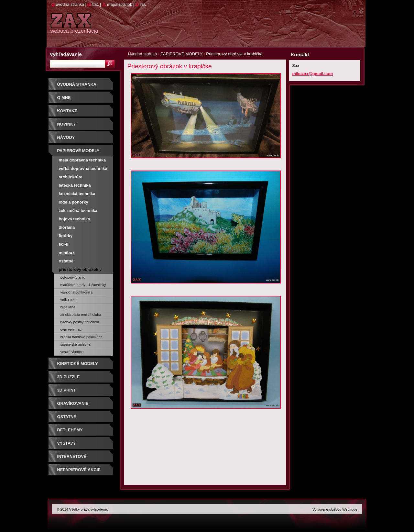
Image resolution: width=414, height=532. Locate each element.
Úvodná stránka (143, 54)
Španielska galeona (76, 344)
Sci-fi (64, 244)
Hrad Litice (68, 307)
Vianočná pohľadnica (77, 292)
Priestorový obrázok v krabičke (80, 270)
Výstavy (67, 443)
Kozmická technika (77, 194)
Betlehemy (70, 430)
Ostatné (66, 261)
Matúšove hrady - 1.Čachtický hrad (83, 286)
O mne (64, 98)
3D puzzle (69, 377)
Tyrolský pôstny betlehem (80, 322)
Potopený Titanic (73, 277)
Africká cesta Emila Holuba (81, 315)
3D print (67, 390)
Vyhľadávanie (66, 54)
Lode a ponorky (74, 202)
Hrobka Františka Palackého (82, 337)
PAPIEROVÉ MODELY (182, 54)
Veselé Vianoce (72, 352)
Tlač (95, 4)
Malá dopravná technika (82, 160)
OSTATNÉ (67, 417)
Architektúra (71, 177)
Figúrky (66, 236)
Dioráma (67, 227)
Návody (66, 137)
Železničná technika (78, 211)
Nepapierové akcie (79, 470)
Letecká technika (75, 185)
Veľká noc (68, 300)
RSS (143, 4)
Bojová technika (75, 219)
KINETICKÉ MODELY (78, 364)
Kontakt (67, 111)
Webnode (350, 509)
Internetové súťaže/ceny (72, 459)
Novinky (67, 124)
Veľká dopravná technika (83, 168)
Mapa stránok (120, 4)
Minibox (67, 253)
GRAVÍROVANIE (73, 403)
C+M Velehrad (71, 329)
